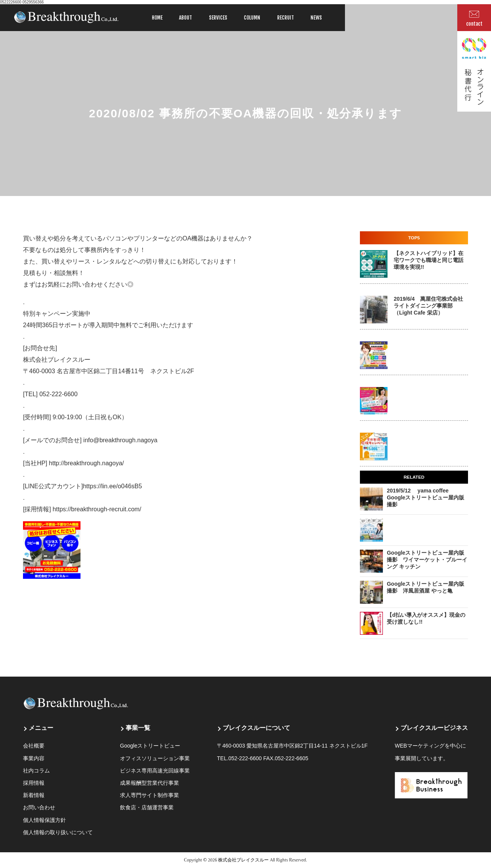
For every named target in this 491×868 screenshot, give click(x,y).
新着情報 (34, 795)
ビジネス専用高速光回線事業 (155, 771)
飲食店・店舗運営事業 (147, 807)
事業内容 (34, 758)
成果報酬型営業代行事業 (149, 783)
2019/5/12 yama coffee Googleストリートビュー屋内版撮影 (425, 497)
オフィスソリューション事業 (155, 758)
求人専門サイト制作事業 (149, 795)
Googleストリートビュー (150, 746)
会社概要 (34, 746)
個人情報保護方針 (44, 820)
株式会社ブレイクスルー (243, 860)
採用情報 (34, 783)
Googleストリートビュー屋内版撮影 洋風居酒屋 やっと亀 (425, 587)
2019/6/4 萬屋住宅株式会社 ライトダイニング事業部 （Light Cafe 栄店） (428, 306)
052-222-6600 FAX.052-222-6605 (268, 758)
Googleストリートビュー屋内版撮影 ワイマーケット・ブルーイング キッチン (427, 560)
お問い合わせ (39, 807)
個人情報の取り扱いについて (58, 832)
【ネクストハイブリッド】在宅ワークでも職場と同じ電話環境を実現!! (429, 260)
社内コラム (36, 771)
